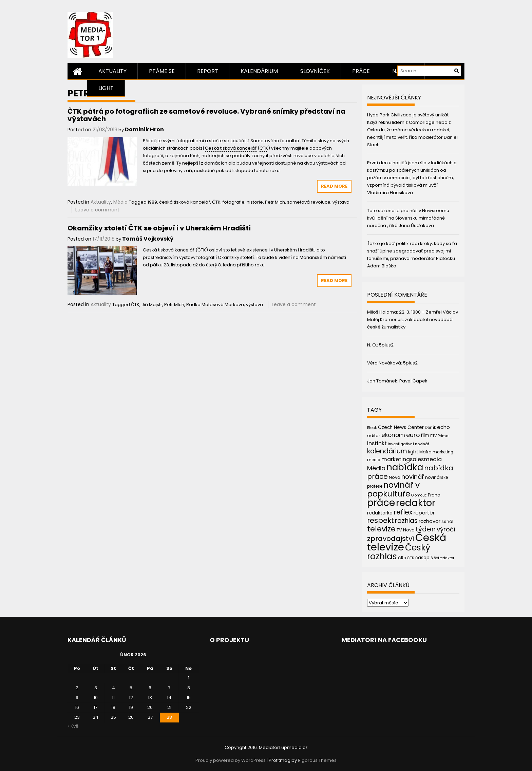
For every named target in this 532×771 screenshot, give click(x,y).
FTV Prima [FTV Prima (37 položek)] (439, 436)
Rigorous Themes (317, 760)
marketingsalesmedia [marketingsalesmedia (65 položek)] (412, 459)
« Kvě (73, 726)
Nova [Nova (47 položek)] (395, 477)
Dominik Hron (144, 129)
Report (208, 71)
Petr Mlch (275, 202)
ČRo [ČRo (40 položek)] (402, 558)
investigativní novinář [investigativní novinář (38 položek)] (408, 444)
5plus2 (386, 345)
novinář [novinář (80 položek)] (413, 477)
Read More (334, 186)
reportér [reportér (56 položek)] (424, 513)
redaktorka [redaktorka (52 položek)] (380, 513)
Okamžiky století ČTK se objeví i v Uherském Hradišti (159, 228)
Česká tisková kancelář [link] (231, 148)
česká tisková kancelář (185, 202)
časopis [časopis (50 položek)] (424, 558)
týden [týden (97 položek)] (426, 529)
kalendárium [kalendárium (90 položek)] (387, 451)
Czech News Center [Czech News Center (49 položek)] (401, 427)
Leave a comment (97, 210)
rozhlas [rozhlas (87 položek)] (406, 521)
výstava (341, 202)
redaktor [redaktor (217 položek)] (416, 503)
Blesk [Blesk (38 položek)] (372, 428)
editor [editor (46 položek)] (374, 436)
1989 (152, 202)
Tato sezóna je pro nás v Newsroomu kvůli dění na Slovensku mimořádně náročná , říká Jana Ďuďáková (408, 218)
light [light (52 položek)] (413, 452)
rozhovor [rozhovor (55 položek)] (430, 521)
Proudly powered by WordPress (231, 760)
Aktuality (112, 71)
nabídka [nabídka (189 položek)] (405, 467)
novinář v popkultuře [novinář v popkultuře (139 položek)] (393, 489)
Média (120, 202)
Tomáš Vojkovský (148, 239)
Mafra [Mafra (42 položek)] (425, 452)
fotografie (234, 202)
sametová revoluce (309, 202)
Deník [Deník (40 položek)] (430, 428)
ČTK (216, 202)
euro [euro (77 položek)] (413, 435)
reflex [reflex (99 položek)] (403, 512)
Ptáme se (162, 71)
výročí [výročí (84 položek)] (446, 529)
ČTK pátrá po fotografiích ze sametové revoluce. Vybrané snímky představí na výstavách (206, 115)
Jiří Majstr (152, 305)
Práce (361, 71)
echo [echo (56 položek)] (443, 427)
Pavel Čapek (413, 381)
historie (255, 202)
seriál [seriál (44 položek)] (447, 521)
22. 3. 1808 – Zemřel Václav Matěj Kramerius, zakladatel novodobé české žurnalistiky (413, 319)
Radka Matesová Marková (215, 305)
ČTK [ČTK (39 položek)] (411, 558)
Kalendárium (259, 71)
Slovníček (315, 71)
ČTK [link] (264, 148)
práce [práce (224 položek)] (381, 503)
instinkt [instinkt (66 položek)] (377, 443)
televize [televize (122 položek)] (381, 529)
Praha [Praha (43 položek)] (434, 495)
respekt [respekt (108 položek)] (381, 520)
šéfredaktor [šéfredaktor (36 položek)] (444, 558)
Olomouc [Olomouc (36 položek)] (419, 495)
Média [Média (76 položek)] (376, 468)
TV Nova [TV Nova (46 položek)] (406, 530)
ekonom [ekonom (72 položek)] (393, 435)
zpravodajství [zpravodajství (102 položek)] (391, 539)
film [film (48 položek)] (425, 436)
